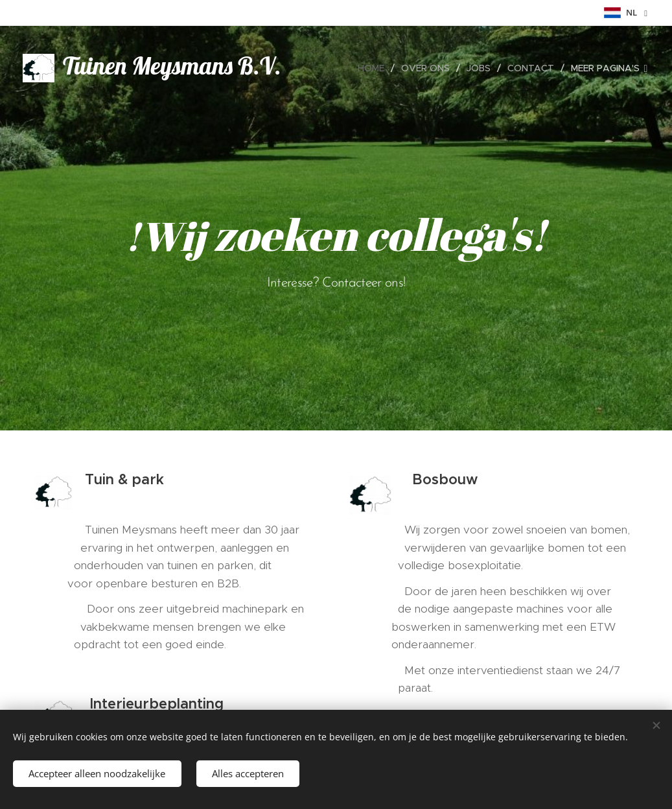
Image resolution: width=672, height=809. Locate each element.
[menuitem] (375, 68)
